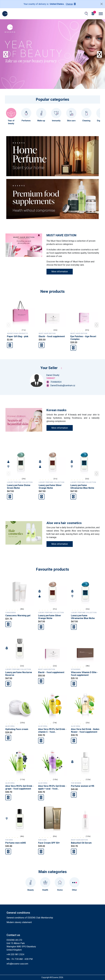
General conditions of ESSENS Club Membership (30, 918)
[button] (101, 54)
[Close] (102, 4)
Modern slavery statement (19, 922)
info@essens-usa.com (17, 964)
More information (60, 272)
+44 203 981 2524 (15, 954)
